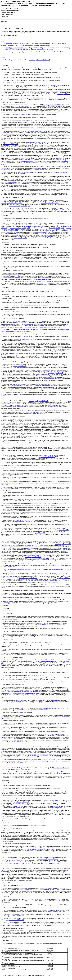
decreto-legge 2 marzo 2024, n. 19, (27, 339)
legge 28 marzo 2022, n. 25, (19, 860)
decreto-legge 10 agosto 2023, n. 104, (36, 131)
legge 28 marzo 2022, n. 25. (51, 863)
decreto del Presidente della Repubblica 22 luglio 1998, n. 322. (22, 693)
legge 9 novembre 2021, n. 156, (22, 106)
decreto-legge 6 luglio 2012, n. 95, (18, 91)
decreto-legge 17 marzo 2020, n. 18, (33, 226)
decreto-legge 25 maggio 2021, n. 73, (50, 237)
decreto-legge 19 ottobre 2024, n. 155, (15, 44)
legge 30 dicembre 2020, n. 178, (24, 115)
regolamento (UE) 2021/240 (36, 321)
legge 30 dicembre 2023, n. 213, (62, 209)
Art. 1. (3, 41)
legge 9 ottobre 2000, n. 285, (49, 372)
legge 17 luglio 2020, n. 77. (43, 170)
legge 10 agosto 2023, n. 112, (56, 407)
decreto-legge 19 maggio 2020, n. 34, (20, 228)
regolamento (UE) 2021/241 (19, 323)
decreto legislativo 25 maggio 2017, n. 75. (14, 278)
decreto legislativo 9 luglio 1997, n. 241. (40, 756)
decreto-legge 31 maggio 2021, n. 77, (34, 324)
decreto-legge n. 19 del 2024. (33, 557)
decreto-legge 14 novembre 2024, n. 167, (16, 48)
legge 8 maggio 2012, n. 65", (54, 379)
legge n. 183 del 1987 (39, 533)
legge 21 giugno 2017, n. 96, (19, 626)
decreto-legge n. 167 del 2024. (45, 49)
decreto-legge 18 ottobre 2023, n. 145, (11, 203)
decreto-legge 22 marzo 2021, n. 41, (15, 231)
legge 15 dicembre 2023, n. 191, (50, 203)
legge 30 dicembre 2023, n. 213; (15, 916)
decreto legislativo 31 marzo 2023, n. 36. (50, 327)
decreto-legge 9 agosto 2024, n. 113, (32, 483)
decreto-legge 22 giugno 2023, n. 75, (39, 401)
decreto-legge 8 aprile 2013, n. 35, (28, 578)
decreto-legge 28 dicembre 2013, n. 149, (54, 888)
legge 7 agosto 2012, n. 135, (54, 91)
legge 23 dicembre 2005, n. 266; (57, 912)
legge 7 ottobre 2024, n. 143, (19, 702)
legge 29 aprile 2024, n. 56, (63, 339)
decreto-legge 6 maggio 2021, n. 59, (52, 85)
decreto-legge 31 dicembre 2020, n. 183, (49, 740)
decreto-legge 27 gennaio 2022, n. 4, (48, 859)
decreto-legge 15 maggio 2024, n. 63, (27, 172)
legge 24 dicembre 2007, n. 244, (44, 374)
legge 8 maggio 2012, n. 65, (19, 366)
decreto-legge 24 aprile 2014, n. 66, (12, 603)
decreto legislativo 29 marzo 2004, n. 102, (14, 182)
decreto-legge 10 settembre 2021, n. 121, (53, 105)
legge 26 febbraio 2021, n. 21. (20, 742)
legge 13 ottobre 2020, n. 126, (45, 229)
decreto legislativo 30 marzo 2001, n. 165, (47, 558)
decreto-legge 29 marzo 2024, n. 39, (55, 801)
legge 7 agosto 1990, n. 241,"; (36, 414)
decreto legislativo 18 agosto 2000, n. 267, (50, 581)
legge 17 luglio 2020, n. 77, (57, 228)
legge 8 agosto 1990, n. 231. (44, 279)
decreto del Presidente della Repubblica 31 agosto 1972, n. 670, (37, 849)
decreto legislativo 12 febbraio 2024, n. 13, (24, 690)
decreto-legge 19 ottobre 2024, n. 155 (40, 60)
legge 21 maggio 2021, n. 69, (53, 231)
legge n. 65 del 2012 (34, 387)
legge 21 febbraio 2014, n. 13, (28, 890)
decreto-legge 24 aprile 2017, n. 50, (28, 161)
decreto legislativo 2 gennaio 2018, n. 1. (20, 206)
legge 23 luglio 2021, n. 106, (44, 232)
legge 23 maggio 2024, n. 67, (22, 802)
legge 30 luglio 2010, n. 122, (31, 550)
